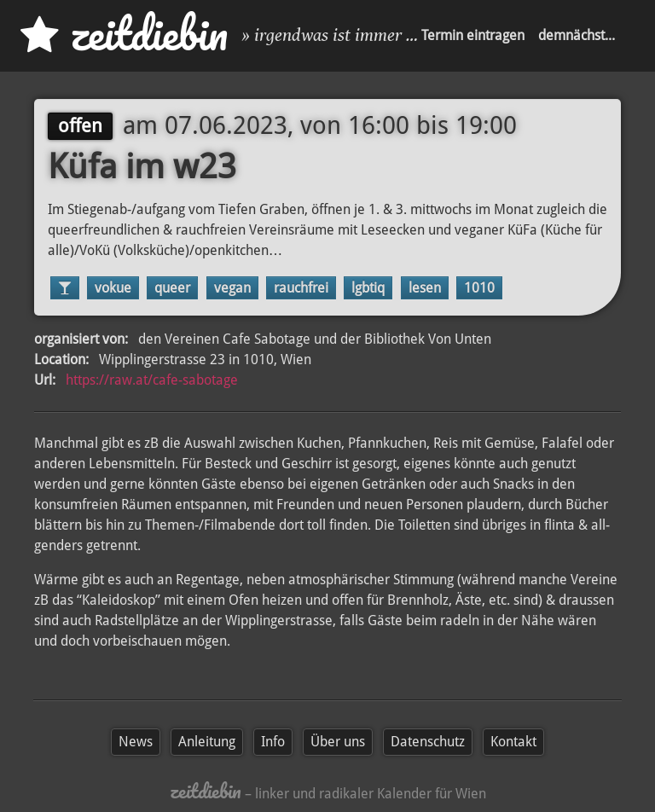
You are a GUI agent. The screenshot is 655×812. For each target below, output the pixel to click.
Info (273, 742)
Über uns (338, 742)
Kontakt (513, 742)
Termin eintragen (473, 35)
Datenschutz (428, 742)
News (136, 742)
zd (124, 34)
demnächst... (577, 35)
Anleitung (207, 742)
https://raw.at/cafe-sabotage (152, 380)
